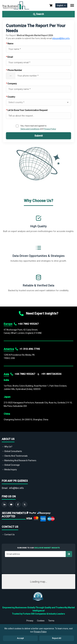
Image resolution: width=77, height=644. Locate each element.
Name (10, 44)
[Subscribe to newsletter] (69, 554)
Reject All (57, 638)
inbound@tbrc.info (61, 38)
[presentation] (38, 564)
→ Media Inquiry (9, 470)
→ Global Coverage (11, 465)
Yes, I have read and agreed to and (38, 127)
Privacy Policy (50, 129)
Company (11, 84)
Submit (39, 136)
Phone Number (14, 70)
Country (11, 97)
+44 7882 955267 (28, 324)
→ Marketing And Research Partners (19, 460)
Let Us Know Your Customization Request (27, 110)
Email (9, 57)
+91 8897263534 (51, 374)
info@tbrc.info (16, 488)
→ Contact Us (8, 535)
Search (38, 14)
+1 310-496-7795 (30, 349)
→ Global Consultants (12, 451)
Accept (20, 638)
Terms (51, 621)
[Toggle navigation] (72, 5)
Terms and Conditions (30, 129)
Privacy (30, 621)
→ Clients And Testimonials (15, 456)
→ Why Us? (7, 447)
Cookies (41, 621)
